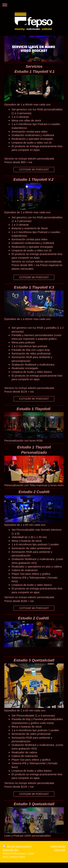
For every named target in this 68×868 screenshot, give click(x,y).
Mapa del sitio (11, 850)
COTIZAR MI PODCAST (34, 169)
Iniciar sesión (58, 846)
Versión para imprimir (17, 846)
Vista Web (60, 850)
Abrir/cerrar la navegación (34, 5)
